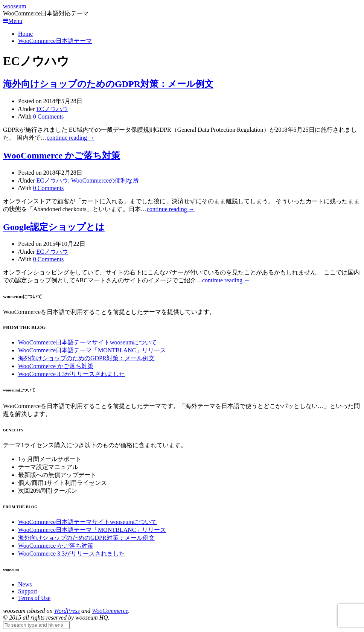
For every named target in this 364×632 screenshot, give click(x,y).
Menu (13, 21)
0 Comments (48, 117)
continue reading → (71, 138)
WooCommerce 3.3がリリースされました (72, 374)
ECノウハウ (52, 109)
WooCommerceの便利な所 (105, 180)
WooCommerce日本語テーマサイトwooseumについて (88, 342)
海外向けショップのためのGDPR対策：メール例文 (108, 84)
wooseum (14, 6)
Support (28, 591)
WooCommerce (110, 611)
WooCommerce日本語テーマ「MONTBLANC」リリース (92, 350)
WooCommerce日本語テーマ (55, 41)
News (25, 584)
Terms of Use (34, 598)
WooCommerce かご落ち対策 (62, 155)
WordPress (67, 611)
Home (25, 34)
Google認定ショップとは (54, 227)
